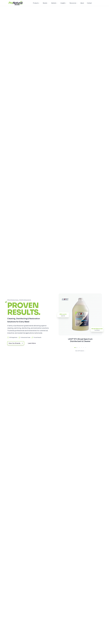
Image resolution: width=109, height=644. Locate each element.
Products (36, 3)
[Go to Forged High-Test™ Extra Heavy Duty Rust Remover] (86, 348)
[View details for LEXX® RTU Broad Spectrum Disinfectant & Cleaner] (80, 319)
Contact (89, 3)
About (82, 3)
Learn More (32, 343)
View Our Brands (16, 343)
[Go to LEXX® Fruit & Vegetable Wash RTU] (84, 348)
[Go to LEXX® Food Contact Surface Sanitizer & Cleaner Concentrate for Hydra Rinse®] (81, 348)
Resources (74, 3)
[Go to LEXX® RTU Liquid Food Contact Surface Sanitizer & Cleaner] (79, 348)
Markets (54, 3)
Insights (64, 3)
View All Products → (80, 351)
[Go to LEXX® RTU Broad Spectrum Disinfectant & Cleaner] (76, 348)
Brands (46, 3)
